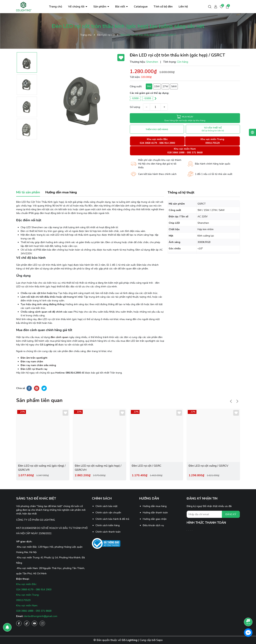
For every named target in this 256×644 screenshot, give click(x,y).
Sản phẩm (100, 7)
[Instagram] (42, 623)
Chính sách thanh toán (108, 532)
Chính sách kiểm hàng (108, 525)
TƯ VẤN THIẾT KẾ (213, 129)
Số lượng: (135, 107)
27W (165, 86)
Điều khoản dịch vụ (153, 525)
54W (174, 86)
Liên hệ (183, 7)
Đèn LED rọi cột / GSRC (146, 466)
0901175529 (212, 143)
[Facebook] (19, 623)
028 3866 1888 (176, 153)
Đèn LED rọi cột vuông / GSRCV (208, 466)
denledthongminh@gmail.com (41, 616)
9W (149, 86)
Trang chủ (56, 7)
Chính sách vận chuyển (108, 513)
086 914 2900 (167, 143)
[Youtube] (34, 623)
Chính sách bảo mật (106, 506)
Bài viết (120, 7)
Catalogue (141, 7)
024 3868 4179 (148, 143)
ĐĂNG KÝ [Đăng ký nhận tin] (231, 514)
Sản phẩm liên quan (39, 400)
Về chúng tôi (77, 7)
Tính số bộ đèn (163, 7)
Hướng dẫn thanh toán (155, 513)
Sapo (159, 640)
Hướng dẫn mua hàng (155, 506)
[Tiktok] (27, 623)
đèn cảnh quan (59, 337)
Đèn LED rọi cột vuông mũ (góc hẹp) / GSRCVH (98, 468)
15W (157, 86)
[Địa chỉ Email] (213, 514)
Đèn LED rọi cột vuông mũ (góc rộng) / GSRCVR (42, 468)
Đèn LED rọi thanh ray (34, 369)
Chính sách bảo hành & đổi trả (112, 519)
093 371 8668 (195, 153)
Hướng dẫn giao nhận (155, 519)
